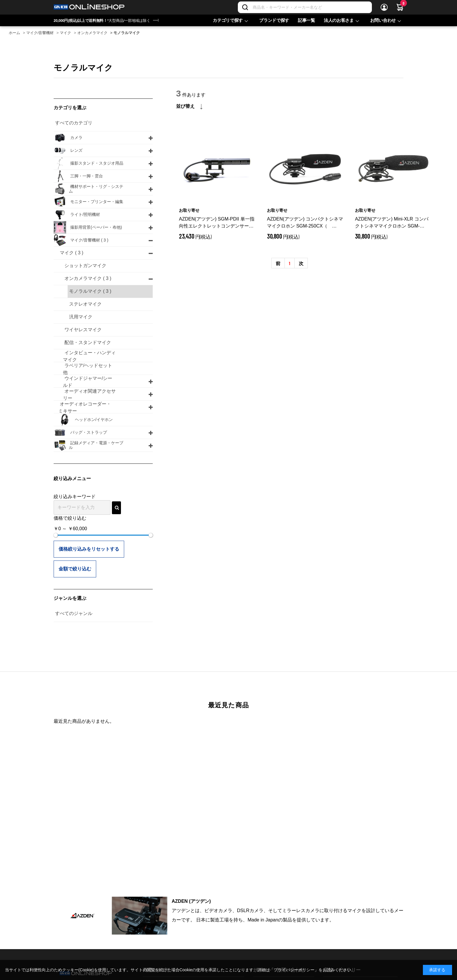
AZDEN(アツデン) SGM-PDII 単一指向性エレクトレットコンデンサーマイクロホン (217, 223)
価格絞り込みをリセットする (89, 549)
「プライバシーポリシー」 (294, 970)
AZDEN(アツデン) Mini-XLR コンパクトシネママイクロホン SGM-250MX (392, 223)
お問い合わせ (383, 20)
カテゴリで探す (228, 20)
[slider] (56, 535)
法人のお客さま (339, 20)
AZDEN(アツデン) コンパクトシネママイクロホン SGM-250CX (305, 223)
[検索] (245, 7)
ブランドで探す (274, 20)
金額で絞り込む (75, 569)
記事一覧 (306, 20)
